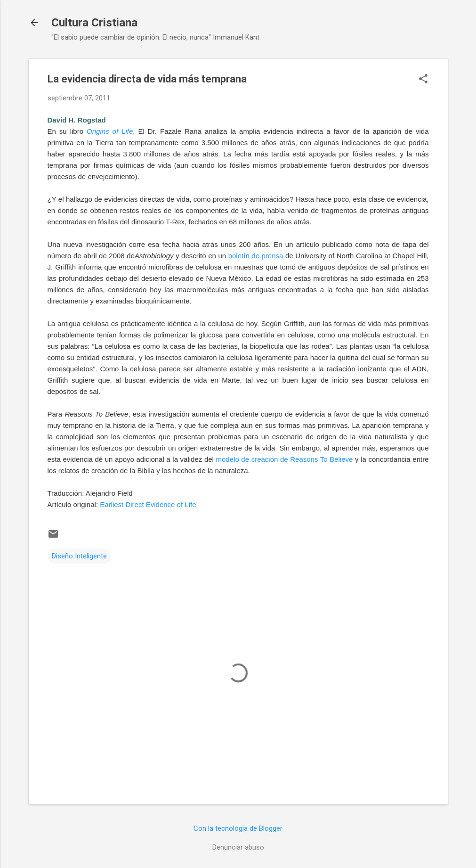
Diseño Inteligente (79, 556)
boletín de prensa (256, 256)
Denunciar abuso (238, 847)
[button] (423, 80)
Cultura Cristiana (94, 23)
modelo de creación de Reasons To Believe (285, 459)
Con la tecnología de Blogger (238, 828)
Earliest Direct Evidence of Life (148, 504)
